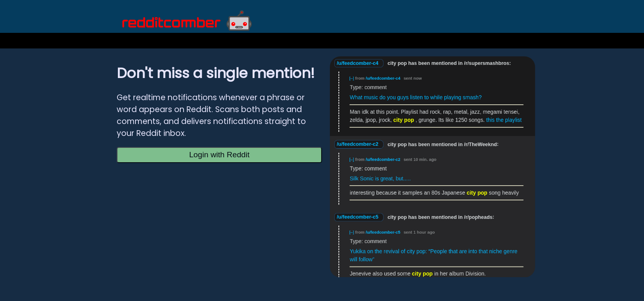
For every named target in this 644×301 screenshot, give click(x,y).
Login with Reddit (219, 155)
